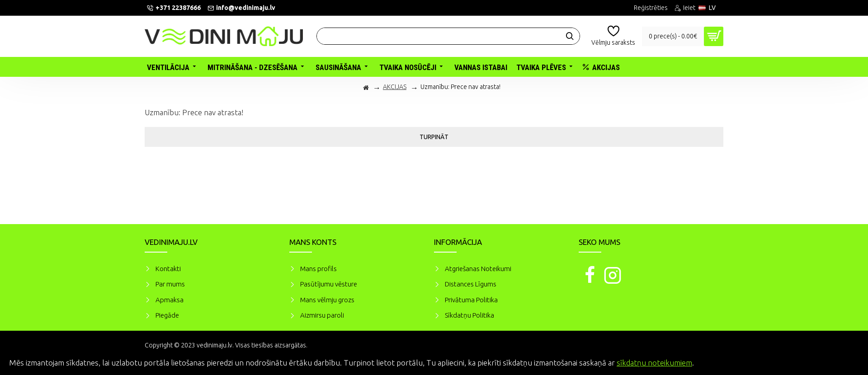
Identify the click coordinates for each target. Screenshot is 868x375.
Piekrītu (845, 361)
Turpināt (434, 137)
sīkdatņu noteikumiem (654, 363)
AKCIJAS (395, 87)
